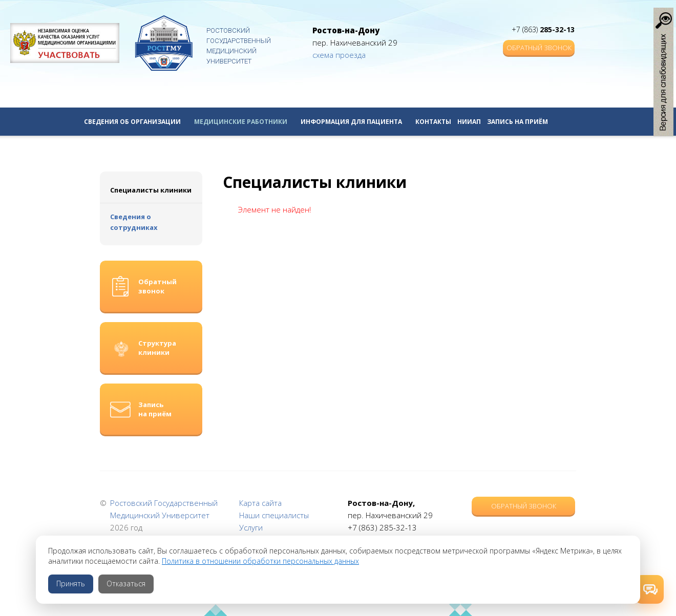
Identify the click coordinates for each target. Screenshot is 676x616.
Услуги (251, 527)
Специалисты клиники (151, 190)
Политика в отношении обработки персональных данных (260, 561)
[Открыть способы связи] (649, 589)
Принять (71, 583)
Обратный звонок (539, 48)
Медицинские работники (244, 122)
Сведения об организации (136, 122)
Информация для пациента (355, 122)
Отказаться (126, 583)
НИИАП (469, 122)
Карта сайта (260, 503)
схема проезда (339, 55)
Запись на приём (517, 122)
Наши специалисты (274, 515)
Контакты (433, 122)
